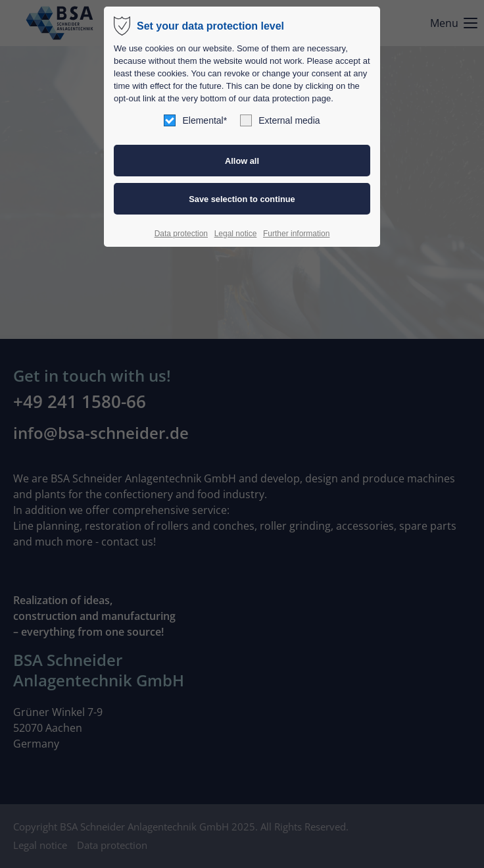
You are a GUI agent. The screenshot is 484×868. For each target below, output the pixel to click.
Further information (296, 234)
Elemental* (195, 120)
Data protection (181, 234)
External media (280, 120)
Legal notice (236, 234)
